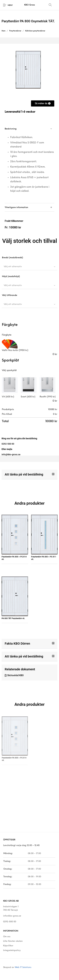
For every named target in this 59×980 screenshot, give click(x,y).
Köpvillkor (8, 946)
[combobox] (29, 267)
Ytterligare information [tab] (16, 207)
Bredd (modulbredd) (13, 258)
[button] (29, 475)
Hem (3, 31)
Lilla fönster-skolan (13, 941)
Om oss (7, 937)
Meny (10, 5)
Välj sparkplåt (9, 370)
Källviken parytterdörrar (35, 31)
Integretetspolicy (12, 950)
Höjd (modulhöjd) (11, 276)
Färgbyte (7, 335)
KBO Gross (30, 5)
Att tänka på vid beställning (24, 474)
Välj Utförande (10, 295)
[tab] (29, 164)
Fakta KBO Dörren (17, 644)
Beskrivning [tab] (11, 129)
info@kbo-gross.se (12, 916)
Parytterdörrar (15, 31)
